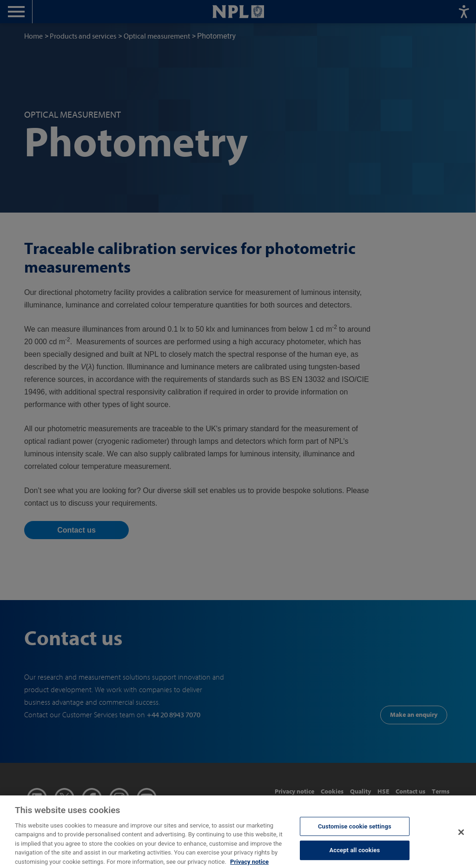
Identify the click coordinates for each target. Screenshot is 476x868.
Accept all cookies (354, 855)
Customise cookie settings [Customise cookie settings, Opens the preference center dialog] (355, 831)
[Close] (461, 837)
